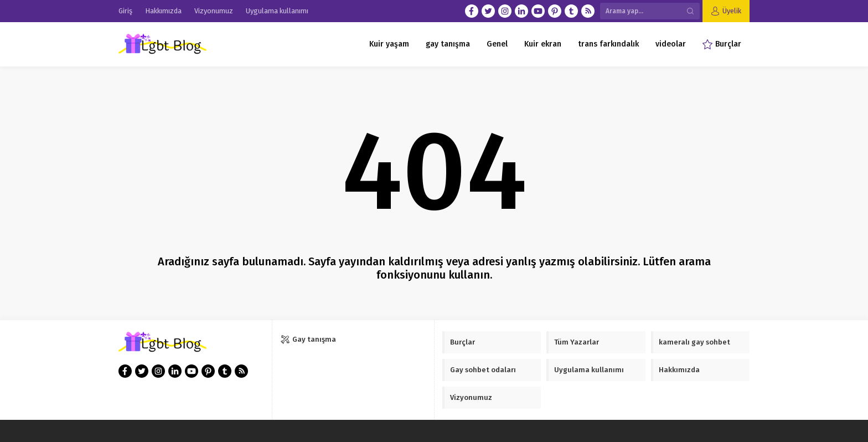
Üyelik (732, 11)
